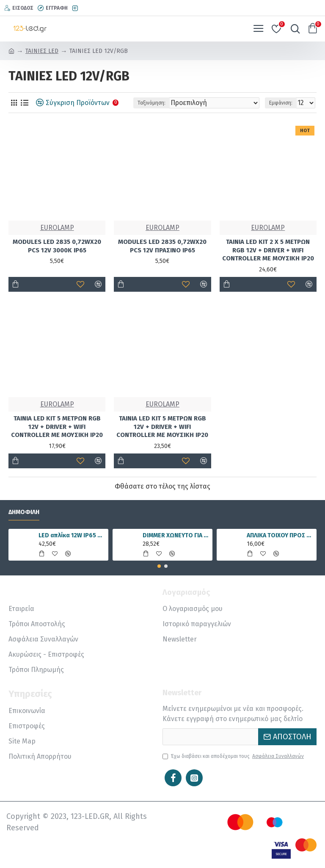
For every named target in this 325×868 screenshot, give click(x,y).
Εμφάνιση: (281, 103)
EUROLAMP (57, 228)
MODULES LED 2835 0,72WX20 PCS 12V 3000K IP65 (57, 246)
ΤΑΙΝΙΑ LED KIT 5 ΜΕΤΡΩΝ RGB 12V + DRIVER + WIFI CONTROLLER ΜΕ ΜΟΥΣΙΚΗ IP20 (57, 427)
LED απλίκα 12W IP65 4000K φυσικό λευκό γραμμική (72, 535)
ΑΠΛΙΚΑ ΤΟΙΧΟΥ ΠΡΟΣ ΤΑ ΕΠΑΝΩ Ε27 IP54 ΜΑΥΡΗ (280, 535)
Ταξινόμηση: (151, 103)
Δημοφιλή (24, 512)
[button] (159, 566)
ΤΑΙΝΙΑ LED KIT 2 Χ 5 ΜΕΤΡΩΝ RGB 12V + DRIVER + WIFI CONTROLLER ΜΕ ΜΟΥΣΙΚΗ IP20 (268, 250)
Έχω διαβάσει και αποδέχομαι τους (234, 756)
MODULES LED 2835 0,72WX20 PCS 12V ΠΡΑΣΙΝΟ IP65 (162, 246)
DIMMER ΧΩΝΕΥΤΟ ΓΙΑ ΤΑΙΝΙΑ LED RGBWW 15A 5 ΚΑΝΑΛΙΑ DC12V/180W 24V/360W (176, 535)
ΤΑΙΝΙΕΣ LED (42, 51)
